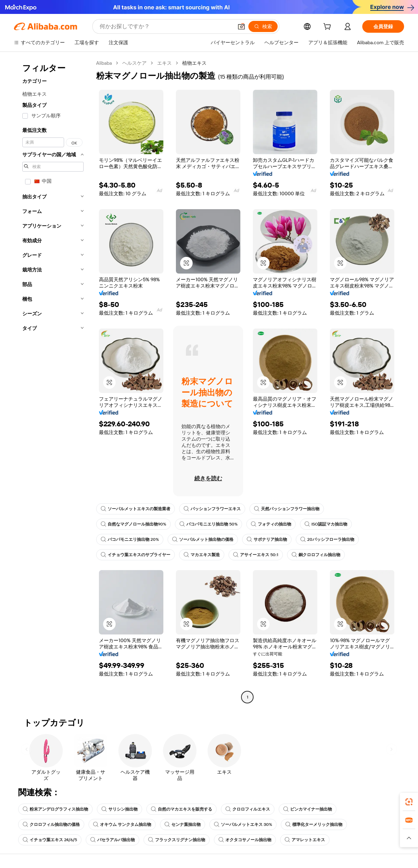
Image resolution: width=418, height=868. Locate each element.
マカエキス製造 (202, 555)
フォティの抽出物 (271, 524)
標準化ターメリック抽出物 (314, 824)
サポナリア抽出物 (267, 539)
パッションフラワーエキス (212, 509)
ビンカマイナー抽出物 (308, 809)
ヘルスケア (134, 63)
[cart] (328, 27)
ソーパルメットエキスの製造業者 (136, 509)
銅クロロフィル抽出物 (316, 555)
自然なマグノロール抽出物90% (133, 524)
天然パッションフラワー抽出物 (287, 509)
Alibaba (104, 63)
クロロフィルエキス (248, 809)
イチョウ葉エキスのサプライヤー (136, 555)
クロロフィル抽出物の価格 (51, 824)
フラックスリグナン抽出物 (177, 840)
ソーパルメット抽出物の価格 (203, 539)
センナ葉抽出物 (183, 824)
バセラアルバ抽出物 (113, 840)
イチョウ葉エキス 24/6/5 (50, 840)
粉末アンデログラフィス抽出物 (55, 809)
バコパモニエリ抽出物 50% (208, 524)
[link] (409, 802)
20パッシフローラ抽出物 (327, 539)
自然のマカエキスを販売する (181, 809)
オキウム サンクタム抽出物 (122, 824)
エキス (164, 63)
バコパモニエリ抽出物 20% (130, 539)
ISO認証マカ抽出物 (326, 524)
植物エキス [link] (194, 63)
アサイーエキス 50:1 (256, 555)
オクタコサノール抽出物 (245, 840)
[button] (241, 26)
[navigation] (53, 381)
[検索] (263, 26)
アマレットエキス (305, 840)
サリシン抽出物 (119, 809)
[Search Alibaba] (166, 26)
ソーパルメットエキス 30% (243, 824)
